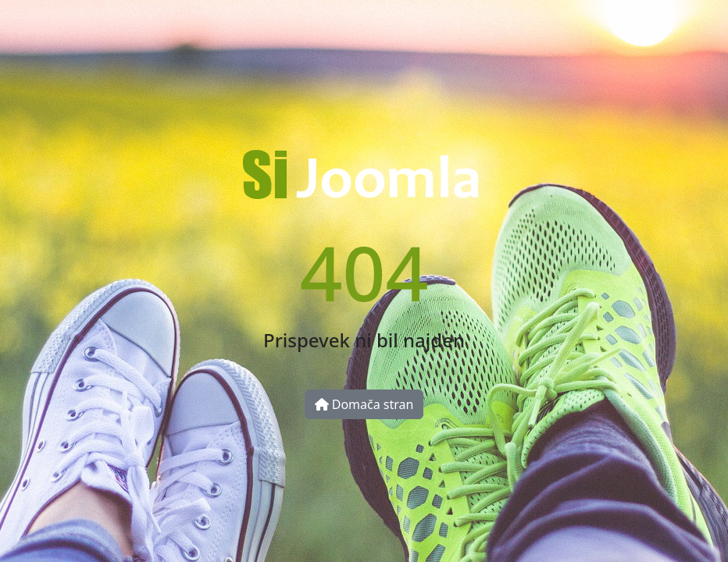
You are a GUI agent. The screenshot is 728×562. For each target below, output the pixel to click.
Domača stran (364, 404)
